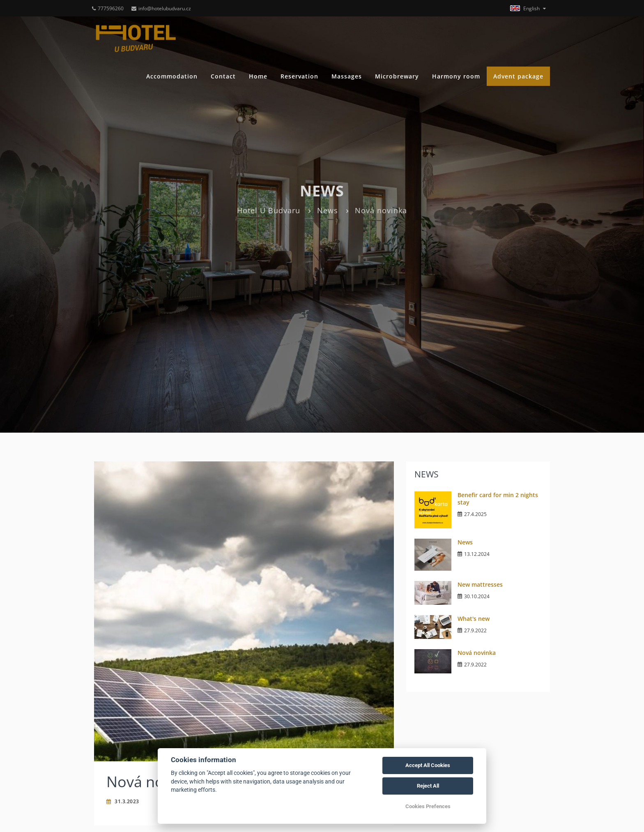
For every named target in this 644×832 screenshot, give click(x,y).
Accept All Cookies (428, 765)
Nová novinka (477, 653)
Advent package (518, 76)
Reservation (299, 76)
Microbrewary (397, 76)
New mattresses (480, 584)
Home (258, 76)
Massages (347, 76)
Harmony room (456, 76)
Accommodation (172, 76)
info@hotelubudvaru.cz (161, 8)
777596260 (108, 8)
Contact (223, 76)
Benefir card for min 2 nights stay (498, 499)
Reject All (428, 786)
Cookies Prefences (428, 806)
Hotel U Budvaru (269, 210)
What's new (474, 619)
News (328, 210)
